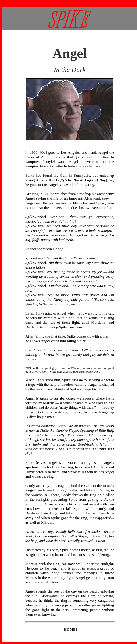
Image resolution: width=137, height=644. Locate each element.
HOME (70, 629)
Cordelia (99, 322)
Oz (43, 152)
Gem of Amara (39, 157)
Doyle (49, 162)
